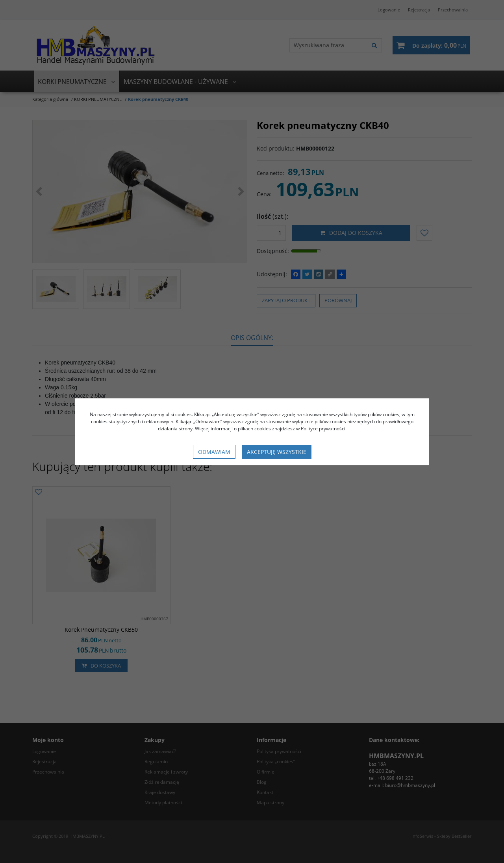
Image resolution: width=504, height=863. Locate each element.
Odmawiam (214, 452)
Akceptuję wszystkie (277, 452)
